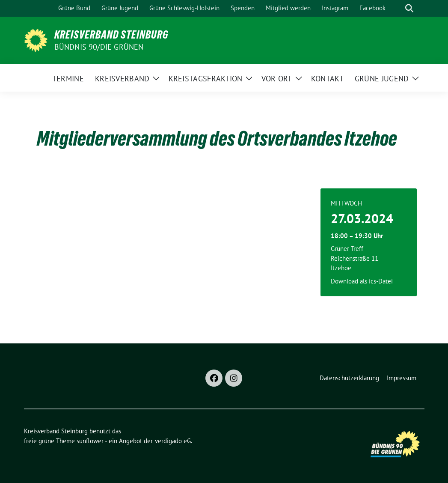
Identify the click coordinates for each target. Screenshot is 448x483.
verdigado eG (173, 441)
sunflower (90, 441)
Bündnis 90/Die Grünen (99, 47)
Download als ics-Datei (362, 281)
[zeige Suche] (409, 8)
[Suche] (397, 8)
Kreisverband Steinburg (111, 35)
